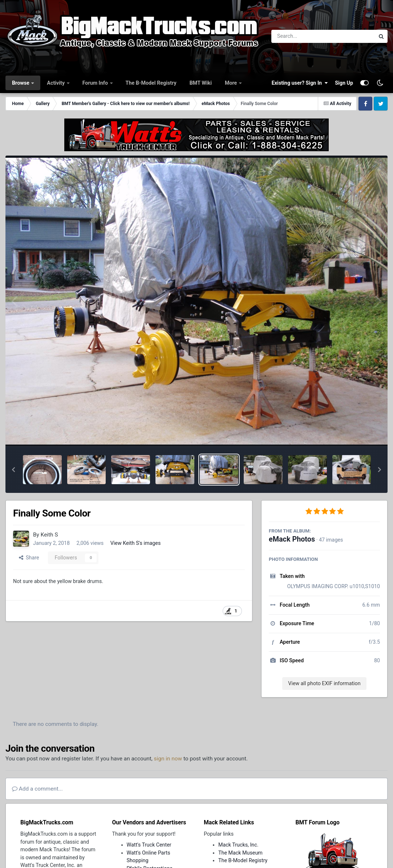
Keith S (49, 535)
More (232, 83)
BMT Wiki (201, 83)
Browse (21, 83)
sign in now (168, 759)
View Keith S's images (136, 543)
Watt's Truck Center (149, 845)
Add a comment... (37, 789)
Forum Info (96, 83)
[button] (13, 470)
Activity (56, 83)
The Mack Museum (240, 853)
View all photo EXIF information (324, 683)
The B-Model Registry (151, 83)
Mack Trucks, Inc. (238, 845)
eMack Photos (292, 539)
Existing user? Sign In (300, 83)
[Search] (303, 36)
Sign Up (344, 83)
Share (29, 558)
